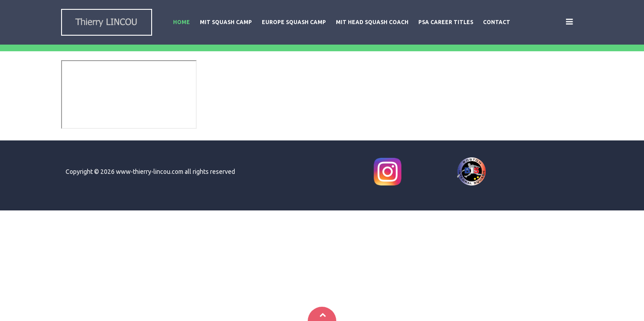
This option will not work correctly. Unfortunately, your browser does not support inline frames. (129, 95)
